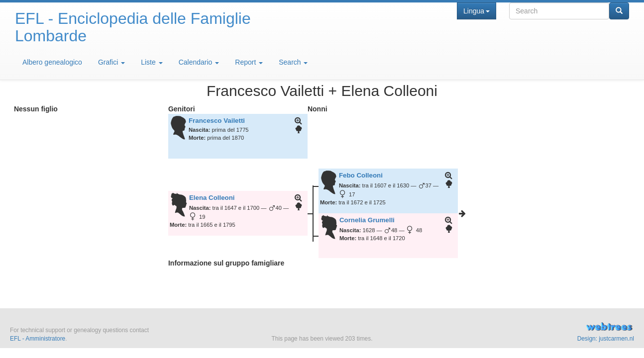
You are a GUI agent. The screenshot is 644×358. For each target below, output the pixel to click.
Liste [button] (152, 62)
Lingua (477, 11)
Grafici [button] (111, 62)
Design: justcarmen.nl (606, 339)
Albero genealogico (52, 62)
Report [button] (249, 62)
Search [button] (293, 62)
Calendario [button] (199, 62)
